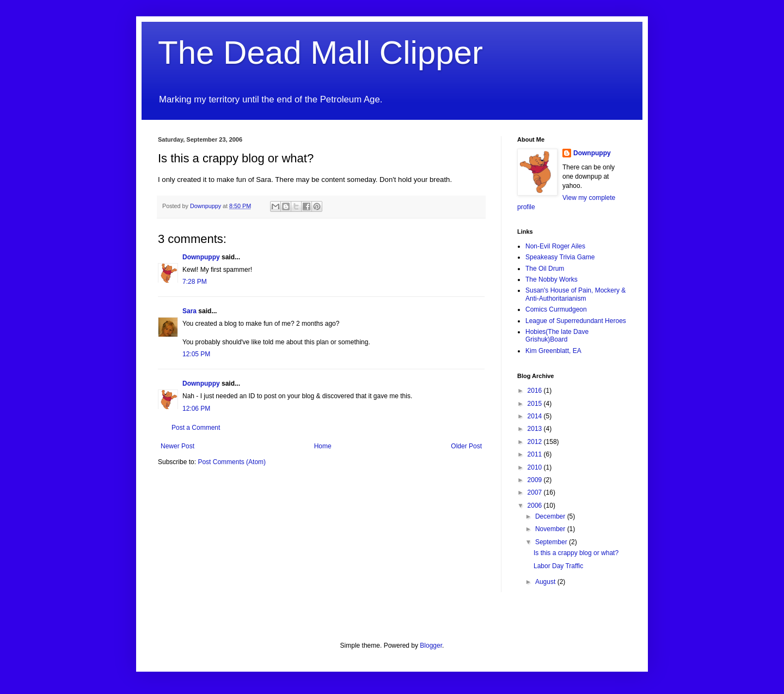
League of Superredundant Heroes (576, 321)
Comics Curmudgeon (556, 309)
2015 (536, 404)
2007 (536, 492)
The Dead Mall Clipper (320, 53)
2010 (536, 467)
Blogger (431, 646)
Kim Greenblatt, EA (553, 351)
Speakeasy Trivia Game (560, 257)
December (551, 516)
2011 (536, 454)
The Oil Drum (545, 269)
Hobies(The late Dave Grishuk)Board (557, 336)
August (546, 582)
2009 (536, 480)
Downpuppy (201, 257)
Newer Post (177, 446)
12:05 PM (196, 354)
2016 (536, 391)
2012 (536, 442)
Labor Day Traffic (558, 566)
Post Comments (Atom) (232, 462)
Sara (189, 311)
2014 (536, 416)
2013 (536, 429)
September (552, 542)
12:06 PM (196, 409)
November (551, 529)
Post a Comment (196, 428)
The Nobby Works (552, 279)
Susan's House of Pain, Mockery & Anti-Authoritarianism (575, 294)
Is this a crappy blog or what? (576, 553)
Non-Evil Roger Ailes (555, 246)
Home (323, 446)
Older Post (466, 446)
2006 (536, 506)
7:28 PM (195, 282)
